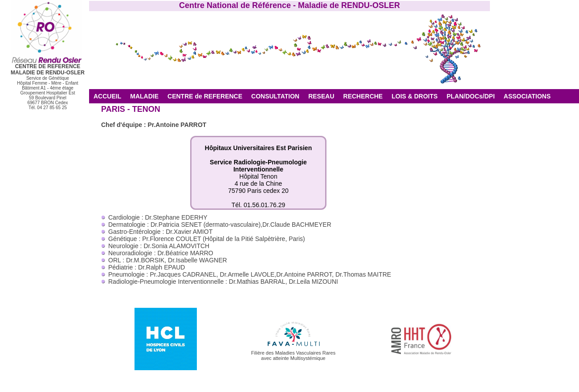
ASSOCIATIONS (527, 96)
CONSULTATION (275, 96)
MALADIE (144, 96)
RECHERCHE (363, 96)
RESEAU (321, 96)
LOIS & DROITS (414, 96)
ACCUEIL (107, 96)
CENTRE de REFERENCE (205, 96)
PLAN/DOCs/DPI (471, 96)
